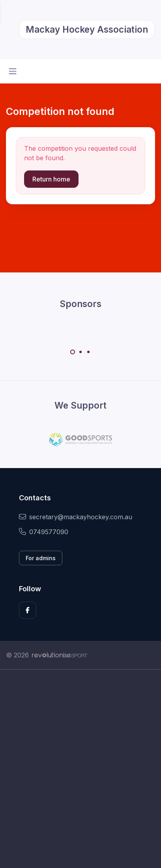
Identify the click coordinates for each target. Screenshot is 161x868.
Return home (51, 179)
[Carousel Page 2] (80, 352)
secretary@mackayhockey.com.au (76, 517)
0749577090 (44, 532)
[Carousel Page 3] (88, 352)
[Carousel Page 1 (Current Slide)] (73, 352)
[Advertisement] (80, 769)
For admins (41, 558)
